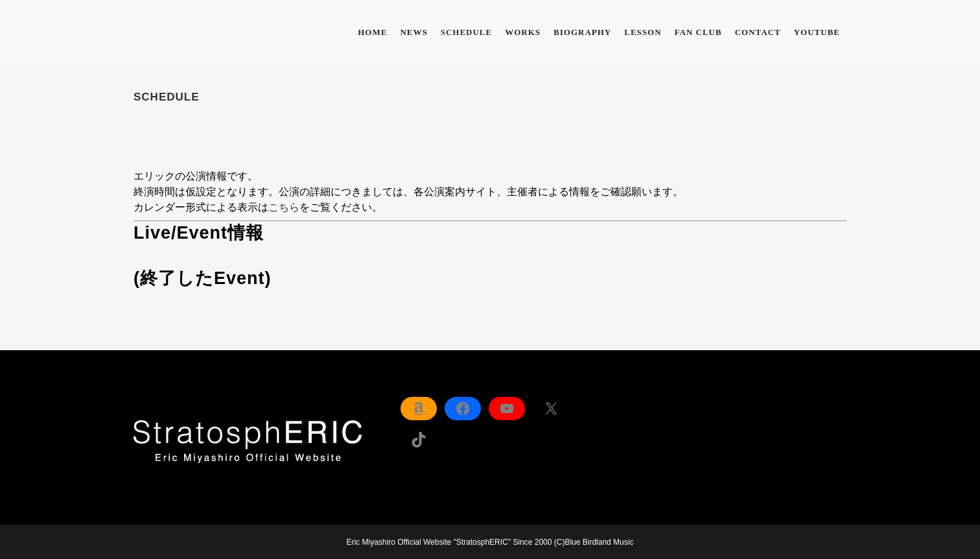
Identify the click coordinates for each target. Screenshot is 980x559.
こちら (284, 207)
